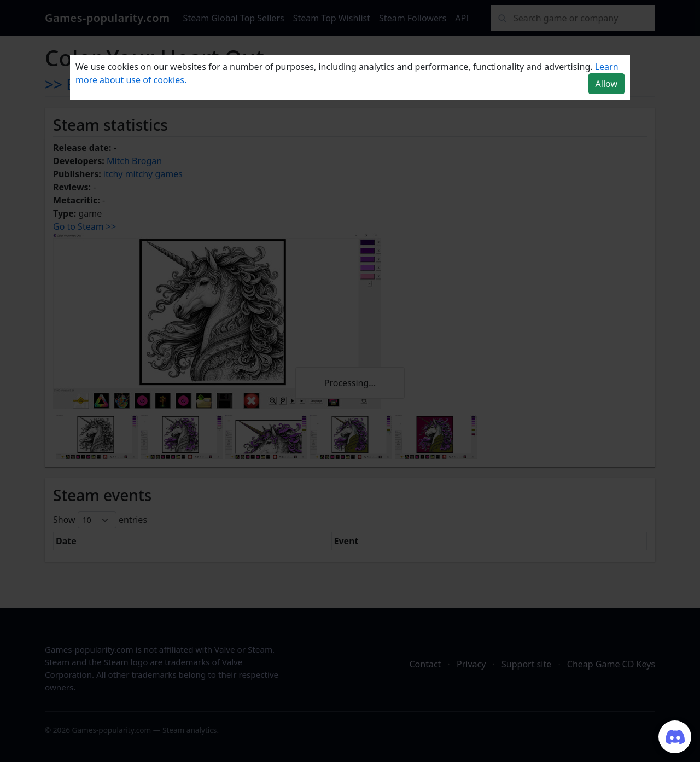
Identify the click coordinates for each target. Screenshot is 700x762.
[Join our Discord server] (675, 737)
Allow (606, 84)
